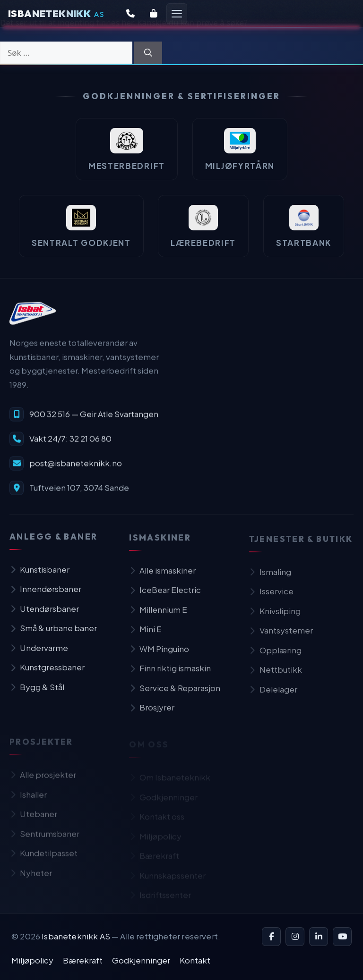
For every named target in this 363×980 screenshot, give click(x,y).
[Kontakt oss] (130, 14)
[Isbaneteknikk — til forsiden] (33, 318)
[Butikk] (154, 14)
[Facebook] (271, 937)
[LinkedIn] (319, 937)
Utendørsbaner (44, 615)
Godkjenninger (141, 960)
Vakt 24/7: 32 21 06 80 (70, 444)
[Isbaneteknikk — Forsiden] (56, 14)
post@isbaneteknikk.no (76, 468)
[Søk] (148, 53)
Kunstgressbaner (47, 674)
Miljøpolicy (32, 960)
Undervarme (39, 654)
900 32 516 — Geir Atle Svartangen (94, 419)
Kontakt (195, 960)
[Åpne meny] (177, 14)
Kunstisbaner (39, 576)
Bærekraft (83, 960)
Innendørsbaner (45, 595)
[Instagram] (295, 937)
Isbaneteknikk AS (76, 936)
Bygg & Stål (37, 693)
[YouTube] (342, 937)
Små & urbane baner (53, 634)
